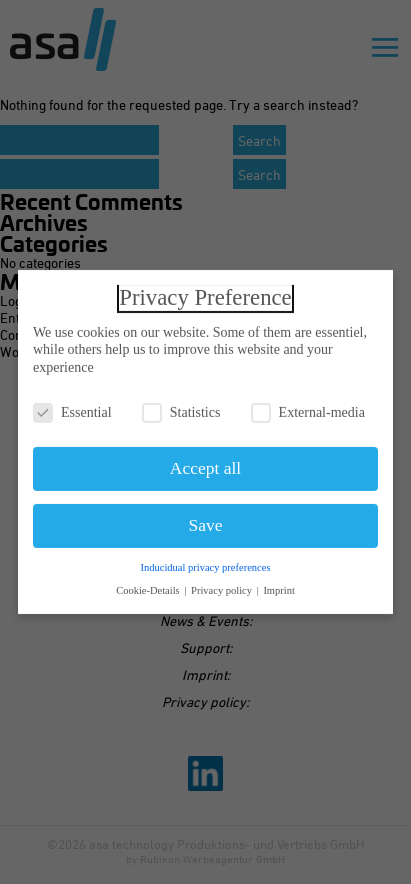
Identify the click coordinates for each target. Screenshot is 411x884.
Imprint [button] (279, 585)
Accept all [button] (205, 464)
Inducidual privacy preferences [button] (205, 562)
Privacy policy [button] (223, 585)
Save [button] (205, 521)
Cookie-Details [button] (149, 585)
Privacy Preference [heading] (205, 292)
